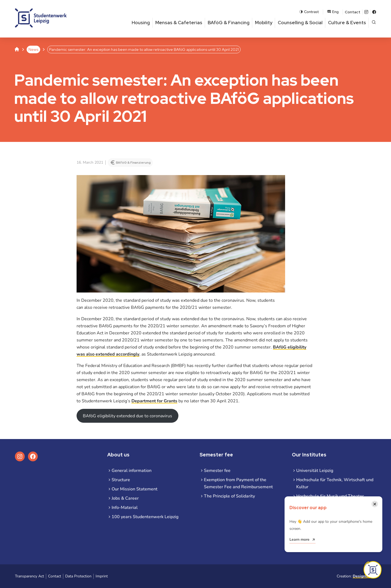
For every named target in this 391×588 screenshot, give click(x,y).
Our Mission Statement (135, 489)
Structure (121, 480)
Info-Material (125, 508)
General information (132, 471)
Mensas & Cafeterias (179, 23)
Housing (141, 23)
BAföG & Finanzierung (133, 163)
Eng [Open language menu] (333, 12)
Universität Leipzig (315, 471)
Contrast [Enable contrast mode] (309, 12)
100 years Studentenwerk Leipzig (145, 517)
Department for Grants (154, 401)
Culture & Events (347, 23)
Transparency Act (29, 576)
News (33, 49)
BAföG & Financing (229, 23)
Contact (353, 12)
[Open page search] (374, 23)
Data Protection (78, 576)
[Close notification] (375, 504)
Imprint (102, 576)
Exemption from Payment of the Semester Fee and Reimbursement (238, 483)
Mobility (264, 23)
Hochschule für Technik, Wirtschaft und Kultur (335, 483)
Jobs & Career (125, 498)
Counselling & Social (300, 23)
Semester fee (217, 471)
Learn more (299, 539)
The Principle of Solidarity (229, 496)
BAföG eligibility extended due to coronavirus (127, 416)
